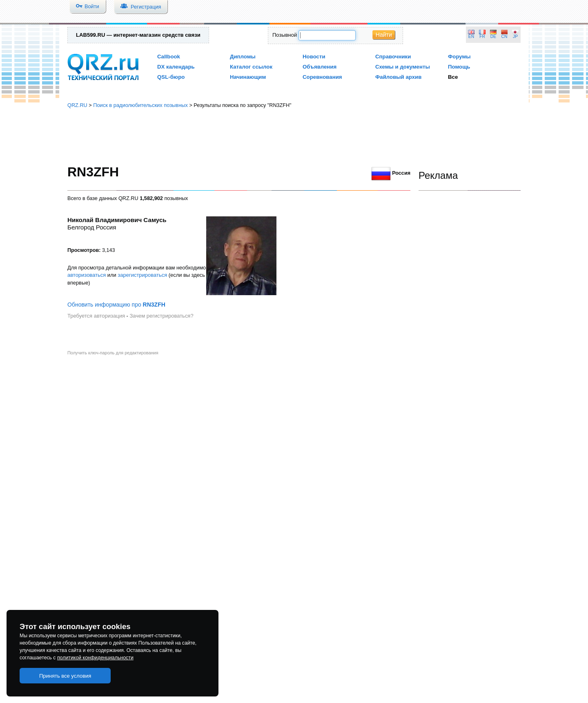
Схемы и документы (403, 67)
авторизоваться (87, 275)
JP (515, 37)
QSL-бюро (171, 77)
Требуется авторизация (96, 316)
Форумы (459, 57)
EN (471, 37)
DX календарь (176, 67)
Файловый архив (398, 77)
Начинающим (248, 77)
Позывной (285, 35)
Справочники (393, 57)
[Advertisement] (294, 137)
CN (504, 37)
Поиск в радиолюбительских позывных (140, 105)
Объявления (320, 67)
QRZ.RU (77, 105)
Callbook (169, 57)
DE (493, 37)
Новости (314, 57)
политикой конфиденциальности (95, 658)
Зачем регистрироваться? (161, 316)
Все (453, 77)
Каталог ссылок (251, 67)
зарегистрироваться (142, 275)
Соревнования (322, 77)
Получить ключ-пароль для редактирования (113, 353)
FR (482, 37)
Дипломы (243, 57)
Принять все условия (65, 676)
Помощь (459, 67)
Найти (384, 35)
